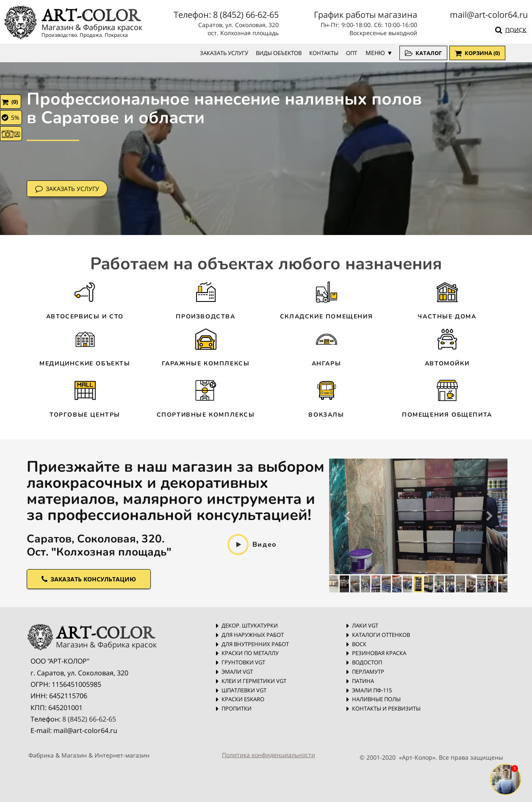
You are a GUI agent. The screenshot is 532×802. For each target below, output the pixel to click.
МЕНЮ (375, 53)
